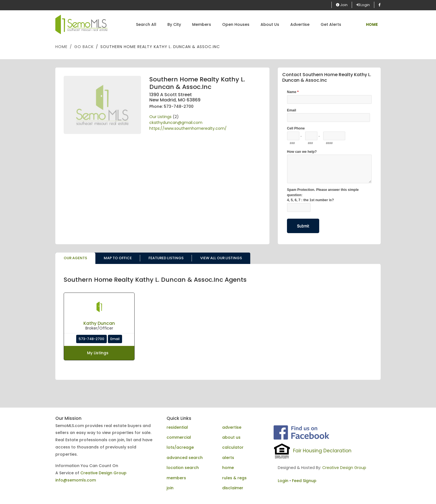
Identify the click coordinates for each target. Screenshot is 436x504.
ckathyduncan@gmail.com (176, 123)
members (176, 478)
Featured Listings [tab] (166, 258)
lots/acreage (180, 447)
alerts (228, 458)
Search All (146, 24)
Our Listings (160, 117)
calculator (233, 447)
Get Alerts (331, 24)
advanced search (185, 458)
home (228, 468)
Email (115, 339)
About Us (270, 24)
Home (61, 47)
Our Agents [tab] (75, 258)
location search (183, 468)
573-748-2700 (91, 339)
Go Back (84, 47)
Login (363, 5)
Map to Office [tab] (118, 258)
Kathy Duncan (99, 323)
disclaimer (233, 488)
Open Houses (236, 24)
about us (231, 437)
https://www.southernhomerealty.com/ (188, 128)
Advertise (300, 24)
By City (174, 24)
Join (342, 5)
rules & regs (234, 478)
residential (177, 427)
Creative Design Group (103, 473)
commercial (179, 437)
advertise (232, 427)
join (170, 488)
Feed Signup (304, 481)
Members (202, 24)
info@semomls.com (76, 480)
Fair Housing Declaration (322, 451)
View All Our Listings (221, 258)
